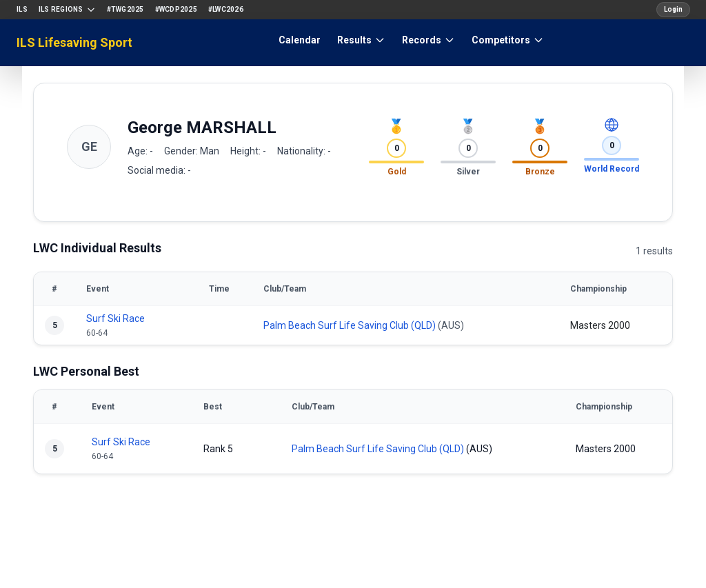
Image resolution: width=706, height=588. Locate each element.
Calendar (300, 40)
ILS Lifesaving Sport (74, 42)
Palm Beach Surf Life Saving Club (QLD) (350, 325)
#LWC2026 (226, 9)
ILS (22, 9)
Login (673, 9)
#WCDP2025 (176, 9)
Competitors (508, 40)
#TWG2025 (125, 9)
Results (361, 40)
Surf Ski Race (115, 318)
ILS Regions (67, 10)
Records (428, 40)
